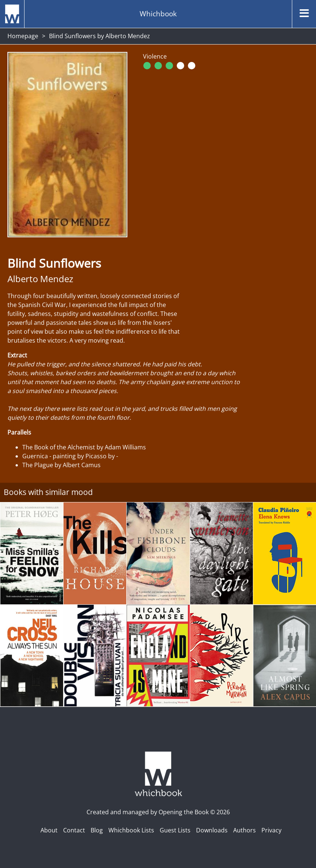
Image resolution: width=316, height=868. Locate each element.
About (49, 830)
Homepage (23, 36)
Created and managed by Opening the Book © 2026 (158, 812)
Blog (97, 830)
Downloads (212, 830)
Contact (74, 830)
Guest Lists (175, 830)
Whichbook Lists (131, 830)
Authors (245, 830)
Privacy (271, 830)
